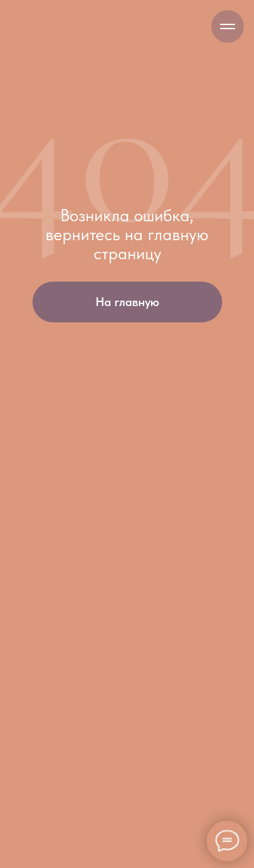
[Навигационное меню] (228, 26)
